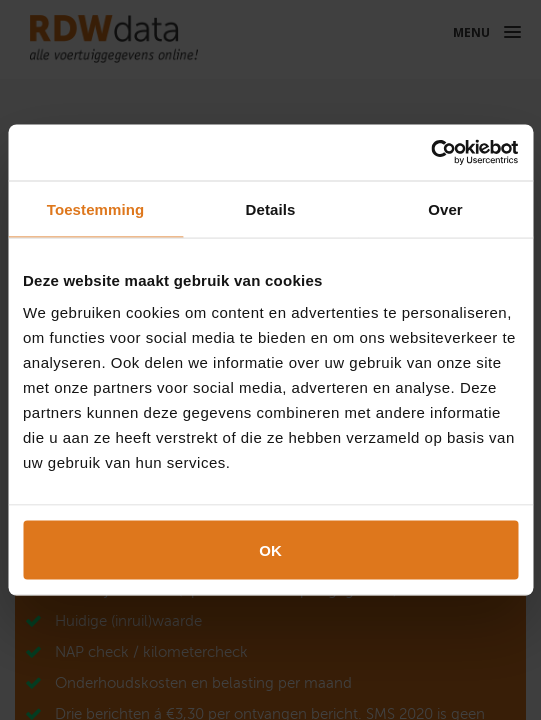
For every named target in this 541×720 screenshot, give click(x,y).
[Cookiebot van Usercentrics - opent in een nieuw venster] (430, 153)
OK (270, 550)
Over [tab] (445, 208)
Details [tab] (271, 208)
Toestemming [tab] (96, 208)
